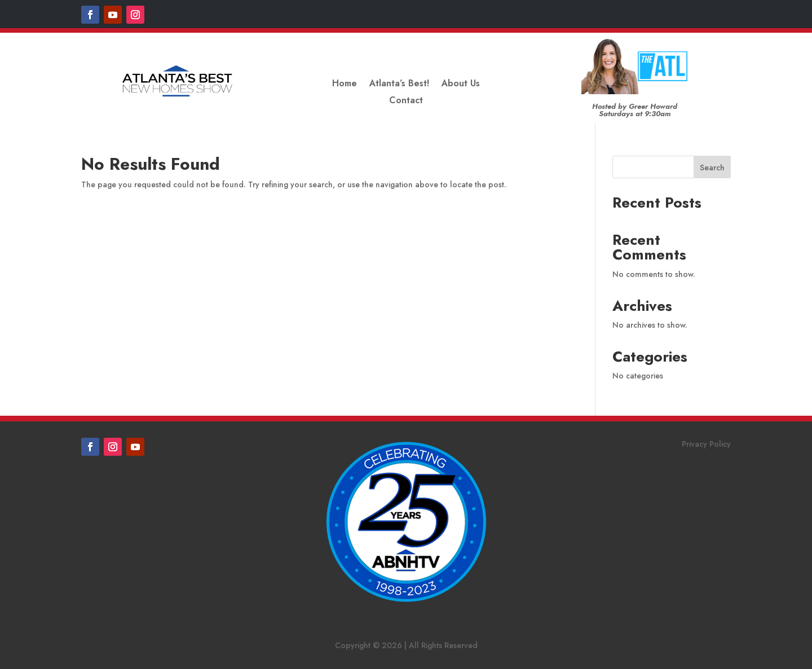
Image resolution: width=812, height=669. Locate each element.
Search (712, 168)
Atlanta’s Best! (399, 85)
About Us (461, 85)
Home (345, 85)
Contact (406, 102)
